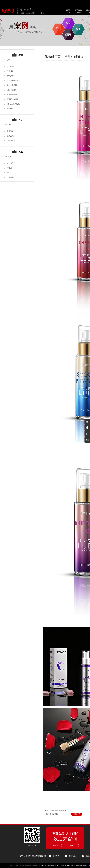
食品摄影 (10, 76)
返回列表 (77, 814)
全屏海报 (10, 136)
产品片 (9, 173)
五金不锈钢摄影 (13, 99)
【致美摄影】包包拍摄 (58, 811)
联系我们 (74, 845)
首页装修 (10, 131)
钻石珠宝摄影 (12, 90)
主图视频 (10, 177)
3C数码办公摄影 (13, 80)
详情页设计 (11, 141)
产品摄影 (10, 66)
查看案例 (57, 845)
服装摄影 (10, 71)
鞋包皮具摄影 (12, 85)
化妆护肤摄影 (12, 95)
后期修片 (10, 109)
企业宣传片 (11, 163)
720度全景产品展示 (14, 104)
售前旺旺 (72, 856)
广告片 (9, 168)
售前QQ (56, 856)
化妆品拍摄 (54, 814)
